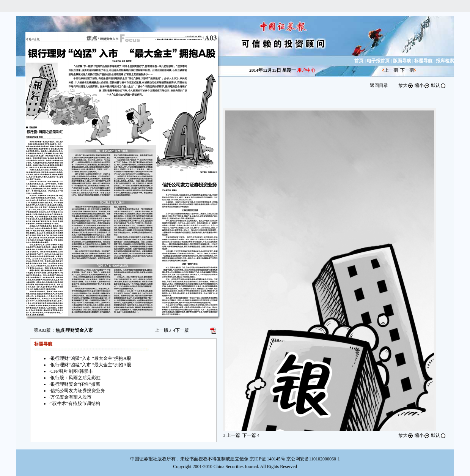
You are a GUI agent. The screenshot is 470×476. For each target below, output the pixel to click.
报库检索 (445, 61)
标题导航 (423, 61)
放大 (406, 85)
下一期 (407, 70)
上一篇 (232, 435)
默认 (439, 85)
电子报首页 (378, 61)
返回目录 (379, 85)
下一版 (181, 330)
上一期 (391, 70)
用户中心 (306, 70)
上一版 (163, 330)
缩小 (422, 85)
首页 (359, 61)
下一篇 (251, 435)
